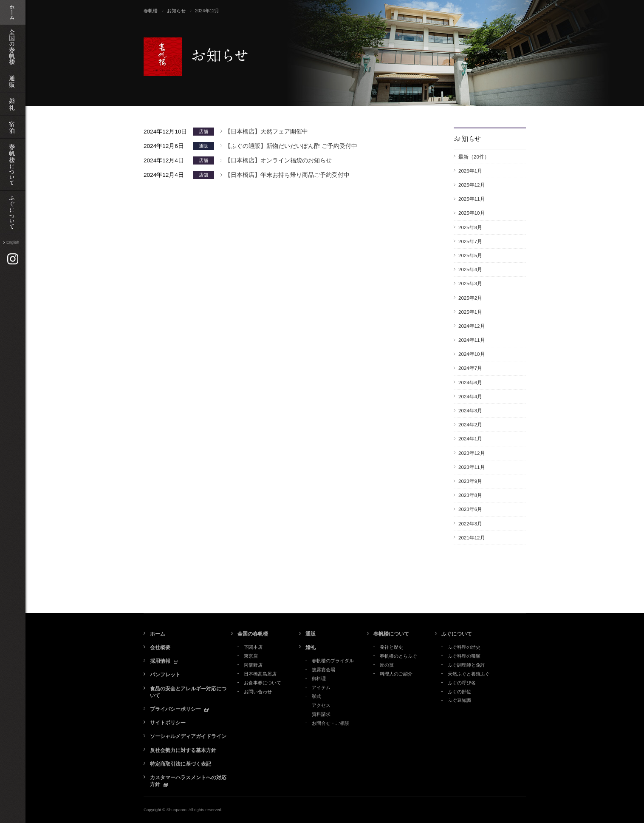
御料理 (319, 678)
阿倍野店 (253, 665)
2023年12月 (472, 453)
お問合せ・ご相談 (330, 723)
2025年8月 (470, 227)
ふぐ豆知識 (459, 700)
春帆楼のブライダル (333, 661)
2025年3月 (470, 284)
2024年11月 (472, 340)
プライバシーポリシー (175, 709)
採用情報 (160, 661)
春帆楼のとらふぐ (398, 656)
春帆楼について (391, 634)
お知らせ (176, 11)
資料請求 (321, 714)
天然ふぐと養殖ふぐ (469, 674)
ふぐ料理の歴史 (464, 647)
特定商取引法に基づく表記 (181, 764)
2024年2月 (470, 425)
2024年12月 (472, 326)
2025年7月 (470, 241)
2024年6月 (470, 383)
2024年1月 (470, 439)
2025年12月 (472, 185)
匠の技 (387, 665)
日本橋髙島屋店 (260, 674)
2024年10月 (472, 354)
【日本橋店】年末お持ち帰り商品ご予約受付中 (287, 175)
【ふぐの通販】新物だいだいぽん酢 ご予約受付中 (291, 146)
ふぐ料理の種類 (464, 656)
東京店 (251, 656)
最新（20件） (474, 157)
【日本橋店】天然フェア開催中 (266, 132)
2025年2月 (470, 298)
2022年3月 (470, 524)
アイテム (321, 687)
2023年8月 (470, 495)
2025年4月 (470, 270)
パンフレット (165, 675)
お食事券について (263, 683)
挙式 (316, 696)
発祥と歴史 (391, 647)
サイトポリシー (168, 723)
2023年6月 (470, 509)
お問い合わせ (258, 692)
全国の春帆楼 (253, 634)
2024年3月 (470, 411)
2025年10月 (472, 213)
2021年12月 (472, 538)
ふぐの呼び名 (462, 683)
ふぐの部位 (459, 692)
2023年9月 (470, 481)
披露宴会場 (323, 670)
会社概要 (160, 647)
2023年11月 (472, 467)
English (13, 242)
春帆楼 (151, 11)
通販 (311, 634)
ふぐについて (457, 634)
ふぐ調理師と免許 (466, 665)
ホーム (158, 634)
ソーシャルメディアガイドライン (188, 736)
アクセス (321, 705)
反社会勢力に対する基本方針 (183, 750)
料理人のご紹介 (396, 674)
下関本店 (253, 647)
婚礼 (311, 647)
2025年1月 (470, 312)
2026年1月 (470, 171)
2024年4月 (470, 397)
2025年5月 (470, 255)
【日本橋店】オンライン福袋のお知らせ (278, 160)
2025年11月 (472, 199)
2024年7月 (470, 368)
